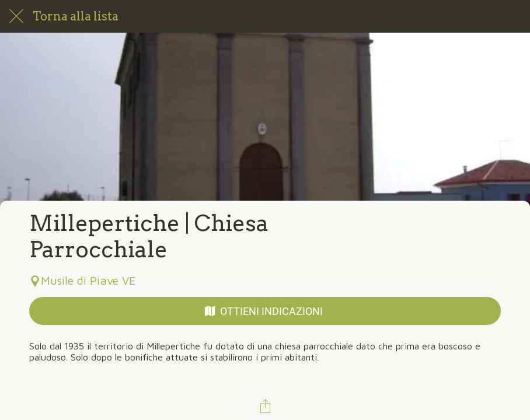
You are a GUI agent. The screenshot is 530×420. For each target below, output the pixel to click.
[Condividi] (265, 406)
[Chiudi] (16, 16)
